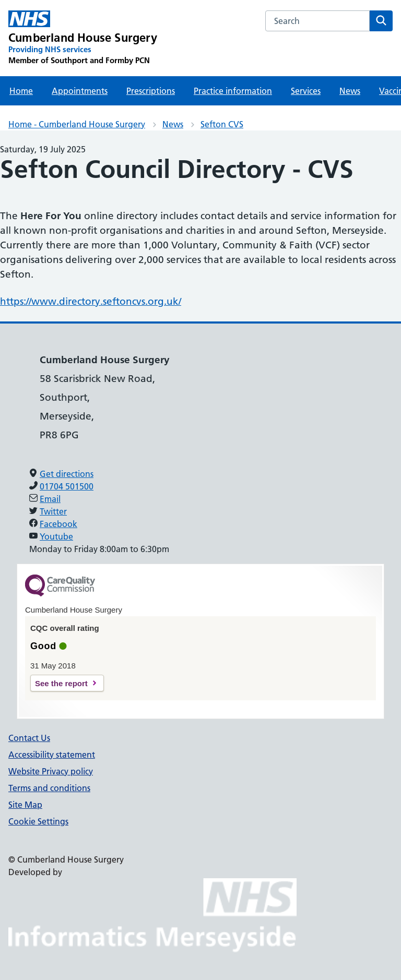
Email (50, 499)
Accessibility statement (52, 755)
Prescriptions (151, 91)
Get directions (67, 474)
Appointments (80, 91)
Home (21, 91)
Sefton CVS (222, 124)
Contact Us (29, 738)
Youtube (56, 536)
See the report (61, 683)
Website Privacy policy (51, 771)
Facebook (58, 524)
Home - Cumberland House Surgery (77, 124)
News (350, 91)
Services (306, 91)
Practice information (233, 91)
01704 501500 (67, 486)
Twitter (53, 511)
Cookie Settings (38, 821)
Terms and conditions (49, 788)
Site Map (25, 805)
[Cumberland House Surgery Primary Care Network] (83, 38)
